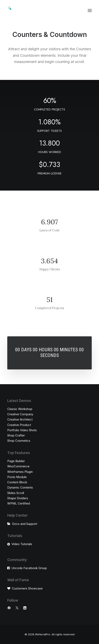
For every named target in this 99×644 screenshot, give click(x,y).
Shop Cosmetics (19, 441)
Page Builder (16, 461)
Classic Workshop (20, 409)
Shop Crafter (16, 435)
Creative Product (19, 425)
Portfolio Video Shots (22, 430)
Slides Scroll (16, 493)
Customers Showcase (27, 588)
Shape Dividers (18, 498)
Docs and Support (25, 524)
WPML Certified (19, 503)
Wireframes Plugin (20, 472)
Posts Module (17, 477)
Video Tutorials (22, 544)
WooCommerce (18, 466)
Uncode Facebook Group (29, 568)
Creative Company (20, 414)
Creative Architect (20, 419)
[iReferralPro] (32, 10)
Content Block (17, 482)
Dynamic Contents (20, 487)
